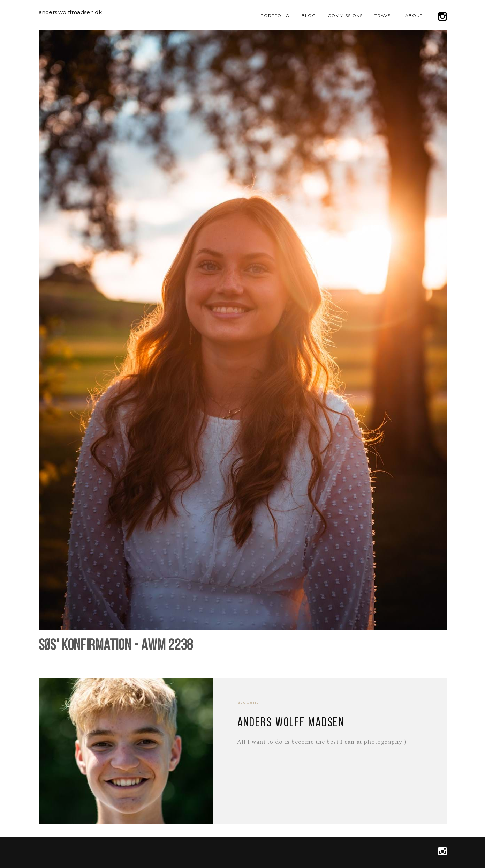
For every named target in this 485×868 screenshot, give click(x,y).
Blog (309, 16)
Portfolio (275, 16)
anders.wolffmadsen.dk (70, 12)
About (414, 16)
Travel (384, 16)
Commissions (345, 16)
